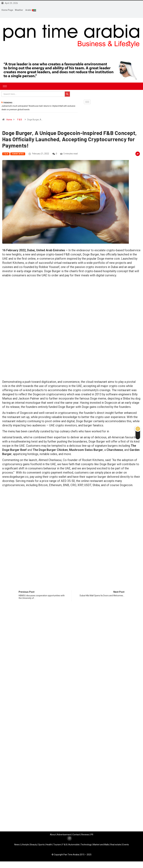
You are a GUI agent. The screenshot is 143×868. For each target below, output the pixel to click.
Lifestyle (25, 846)
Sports (41, 846)
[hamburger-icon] (5, 86)
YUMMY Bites (18, 155)
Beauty (34, 846)
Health (49, 846)
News (17, 846)
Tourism (57, 846)
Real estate (116, 846)
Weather (19, 10)
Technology (86, 846)
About (53, 836)
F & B (20, 121)
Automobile (74, 846)
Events (126, 846)
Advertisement (64, 836)
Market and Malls (101, 846)
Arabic (29, 10)
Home (9, 121)
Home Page (7, 10)
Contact (76, 836)
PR (92, 836)
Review (85, 836)
